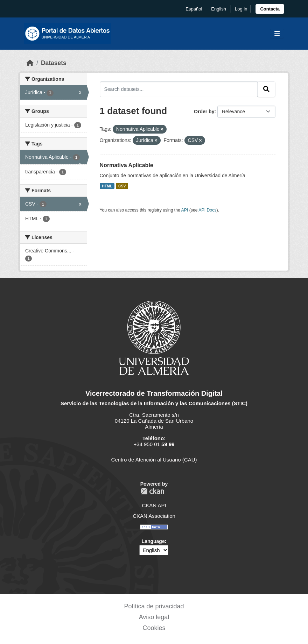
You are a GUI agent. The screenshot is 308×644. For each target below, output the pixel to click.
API (185, 210)
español (194, 9)
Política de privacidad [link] (154, 606)
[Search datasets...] (179, 89)
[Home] (30, 63)
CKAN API (154, 505)
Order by (204, 112)
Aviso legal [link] (154, 617)
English (219, 9)
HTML (107, 186)
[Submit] (266, 89)
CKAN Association (154, 516)
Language (153, 541)
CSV (122, 186)
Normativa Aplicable (127, 165)
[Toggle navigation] (277, 34)
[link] (270, 9)
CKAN (152, 491)
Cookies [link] (154, 628)
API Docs (207, 210)
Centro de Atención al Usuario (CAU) (154, 460)
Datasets (54, 63)
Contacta (270, 9)
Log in (241, 9)
